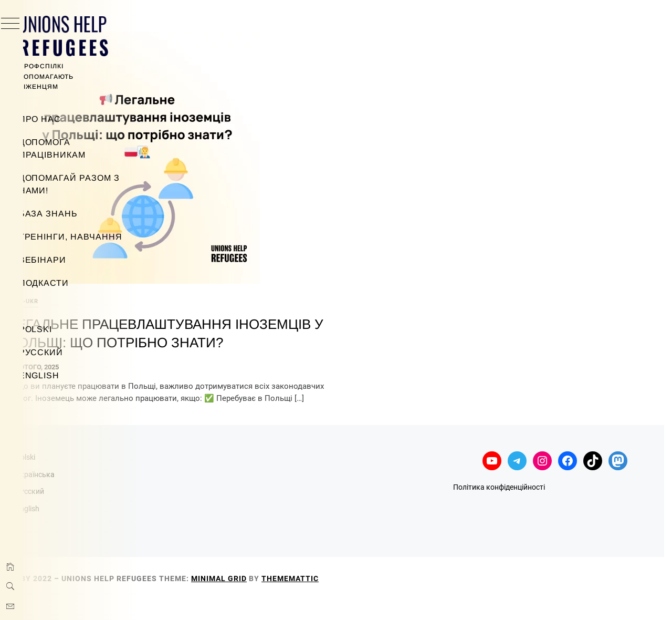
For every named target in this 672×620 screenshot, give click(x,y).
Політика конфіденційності (552, 507)
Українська (193, 494)
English (60, 375)
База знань (69, 214)
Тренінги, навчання (91, 237)
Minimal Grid (376, 598)
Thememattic (448, 598)
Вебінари (63, 260)
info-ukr (181, 291)
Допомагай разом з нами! (90, 184)
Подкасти (65, 283)
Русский (62, 352)
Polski (56, 329)
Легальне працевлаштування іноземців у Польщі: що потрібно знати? (277, 332)
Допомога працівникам (73, 148)
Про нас (61, 119)
